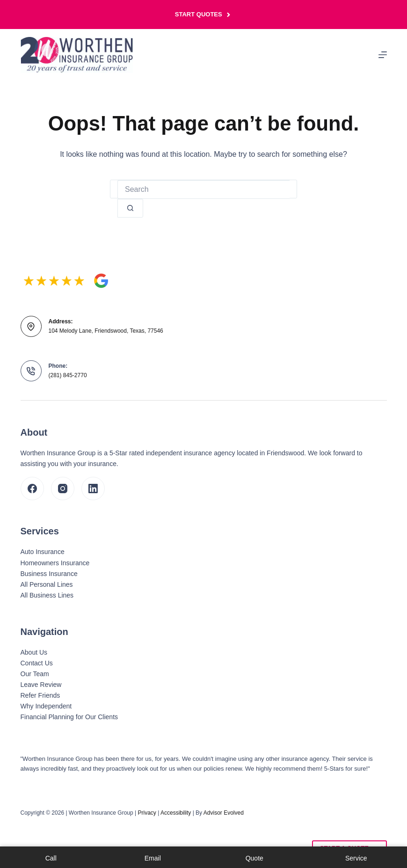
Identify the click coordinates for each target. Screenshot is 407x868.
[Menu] (383, 55)
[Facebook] (32, 489)
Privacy (147, 813)
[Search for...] (203, 190)
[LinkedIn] (93, 489)
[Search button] (130, 208)
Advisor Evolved (224, 813)
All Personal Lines (47, 584)
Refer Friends (40, 695)
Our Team (35, 674)
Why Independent (46, 706)
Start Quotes (203, 15)
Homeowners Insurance (55, 563)
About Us (34, 652)
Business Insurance (49, 574)
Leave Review (41, 685)
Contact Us (37, 663)
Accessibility (176, 813)
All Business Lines (47, 595)
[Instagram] (63, 489)
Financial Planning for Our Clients (69, 717)
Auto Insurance (43, 552)
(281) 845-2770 (68, 375)
